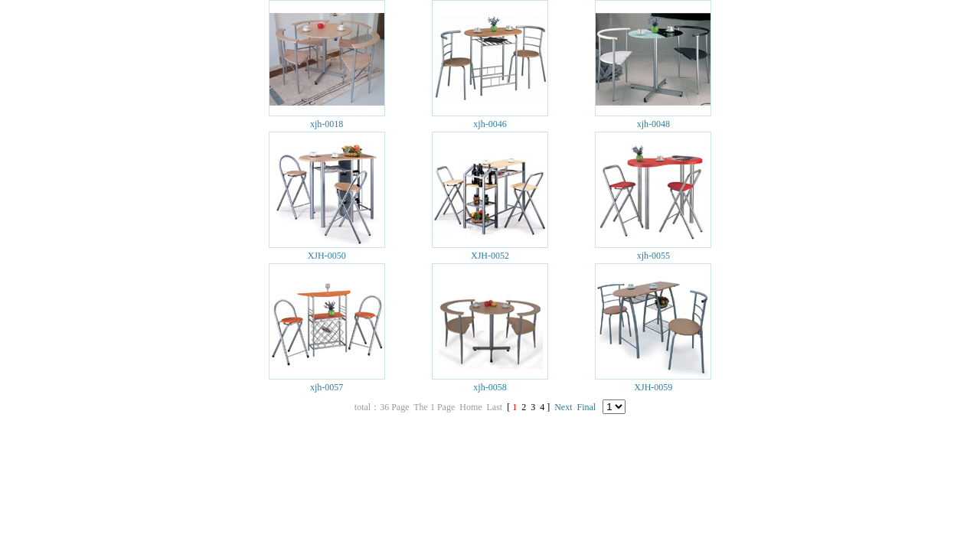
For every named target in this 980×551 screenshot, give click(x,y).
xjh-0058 (490, 387)
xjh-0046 (490, 124)
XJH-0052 (490, 256)
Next (563, 407)
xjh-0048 (653, 124)
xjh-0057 (327, 387)
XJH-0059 (653, 387)
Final (587, 407)
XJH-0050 (327, 256)
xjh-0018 (327, 124)
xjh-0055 (653, 256)
